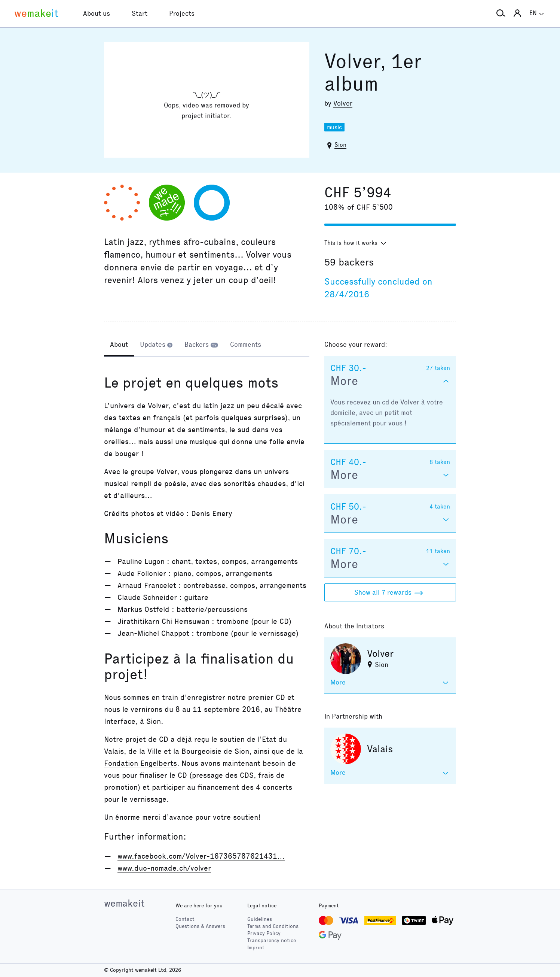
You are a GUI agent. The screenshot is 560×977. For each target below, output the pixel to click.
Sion (340, 145)
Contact (185, 919)
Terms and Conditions (273, 926)
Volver (343, 103)
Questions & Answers (200, 926)
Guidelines (260, 919)
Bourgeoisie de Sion (215, 751)
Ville (154, 751)
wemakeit (124, 903)
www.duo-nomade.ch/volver (164, 868)
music (334, 127)
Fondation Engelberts (140, 763)
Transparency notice (272, 940)
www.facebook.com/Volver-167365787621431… (201, 856)
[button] (501, 13)
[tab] (119, 345)
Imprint (256, 948)
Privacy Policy (264, 933)
